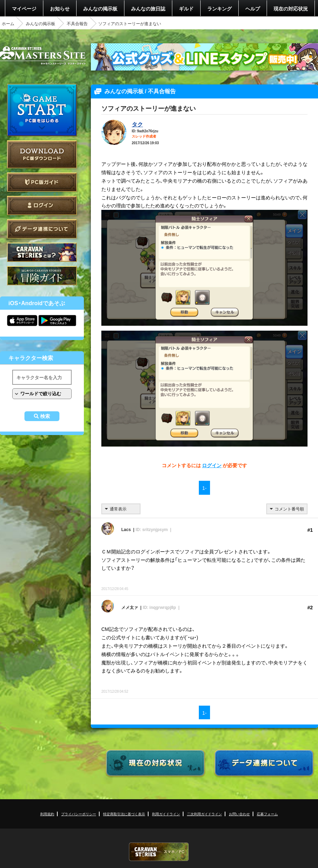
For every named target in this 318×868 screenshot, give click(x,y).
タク (137, 124)
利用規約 (47, 814)
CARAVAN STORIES (159, 852)
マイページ (24, 8)
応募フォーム (267, 814)
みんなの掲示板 (100, 8)
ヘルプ (253, 8)
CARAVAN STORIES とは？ (42, 252)
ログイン (42, 205)
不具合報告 (77, 23)
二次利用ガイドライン (204, 814)
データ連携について (42, 229)
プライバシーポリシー (79, 814)
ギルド (186, 8)
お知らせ (60, 8)
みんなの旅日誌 (148, 8)
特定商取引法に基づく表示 (124, 814)
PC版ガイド (42, 182)
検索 (45, 416)
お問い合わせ (239, 814)
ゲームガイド (42, 276)
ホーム (8, 23)
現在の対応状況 (291, 8)
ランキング (219, 8)
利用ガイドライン (166, 814)
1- (204, 488)
